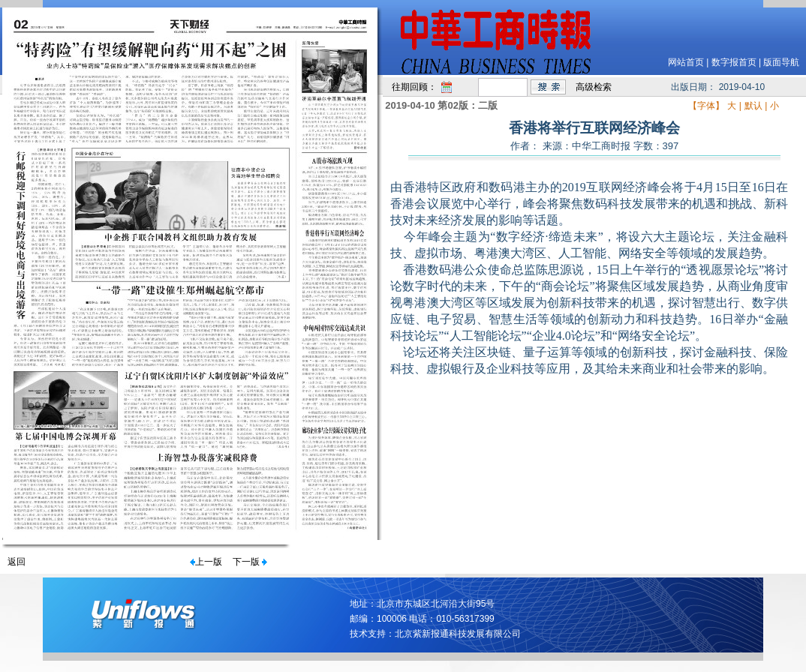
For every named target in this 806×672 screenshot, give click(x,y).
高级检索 (594, 87)
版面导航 (781, 62)
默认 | (756, 106)
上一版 (209, 562)
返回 (17, 562)
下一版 (246, 562)
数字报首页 (734, 62)
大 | (734, 106)
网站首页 (686, 62)
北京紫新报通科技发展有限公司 (458, 634)
